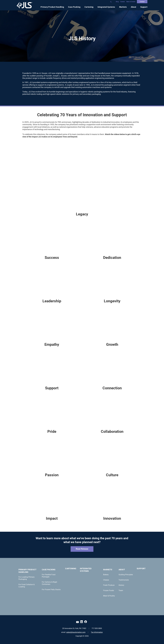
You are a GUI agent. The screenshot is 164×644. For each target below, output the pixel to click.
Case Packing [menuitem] (49, 570)
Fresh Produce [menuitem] (109, 585)
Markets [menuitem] (108, 570)
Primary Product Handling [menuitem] (27, 571)
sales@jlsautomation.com (76, 632)
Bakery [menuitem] (106, 574)
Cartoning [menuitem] (71, 569)
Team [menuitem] (121, 590)
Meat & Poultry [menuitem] (109, 596)
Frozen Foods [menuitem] (109, 590)
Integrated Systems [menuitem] (86, 570)
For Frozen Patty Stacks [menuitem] (51, 589)
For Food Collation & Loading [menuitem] (27, 586)
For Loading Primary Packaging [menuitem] (27, 578)
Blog (117, 2)
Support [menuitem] (141, 569)
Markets (123, 7)
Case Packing (74, 7)
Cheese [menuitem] (106, 580)
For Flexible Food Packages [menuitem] (49, 576)
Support (144, 7)
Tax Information (97, 632)
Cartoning (89, 7)
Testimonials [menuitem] (124, 580)
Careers (123, 2)
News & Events (131, 2)
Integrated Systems (106, 7)
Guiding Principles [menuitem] (126, 574)
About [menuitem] (122, 570)
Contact (142, 2)
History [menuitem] (121, 585)
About (134, 7)
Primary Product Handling (52, 7)
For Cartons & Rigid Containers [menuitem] (49, 583)
